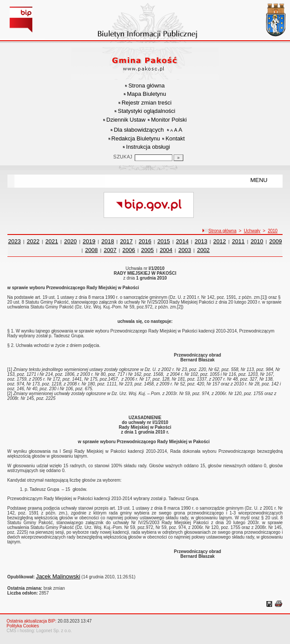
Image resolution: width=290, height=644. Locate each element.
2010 (273, 231)
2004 (166, 250)
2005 (148, 250)
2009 (276, 241)
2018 (108, 241)
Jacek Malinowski (58, 576)
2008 (92, 250)
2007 (110, 250)
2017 (126, 241)
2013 (201, 241)
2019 (89, 241)
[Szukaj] (178, 158)
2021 (52, 241)
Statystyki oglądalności (147, 111)
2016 (145, 241)
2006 (129, 250)
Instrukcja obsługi (148, 147)
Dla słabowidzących (139, 130)
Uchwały (252, 231)
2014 (182, 241)
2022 (33, 241)
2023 (15, 241)
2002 (203, 250)
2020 (70, 241)
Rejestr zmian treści (147, 103)
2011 (238, 241)
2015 (164, 241)
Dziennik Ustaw (126, 120)
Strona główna (146, 86)
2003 (185, 250)
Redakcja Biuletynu (136, 138)
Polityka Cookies (23, 626)
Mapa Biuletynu (147, 94)
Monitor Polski (169, 120)
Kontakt (175, 138)
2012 (220, 241)
